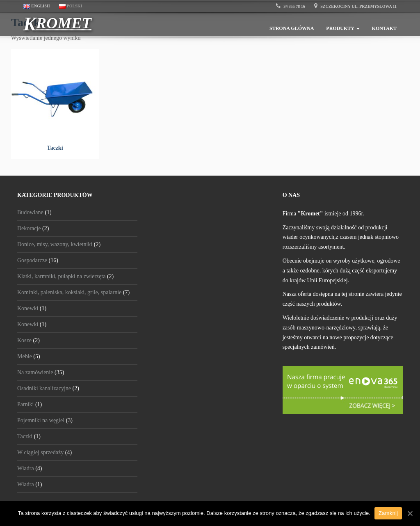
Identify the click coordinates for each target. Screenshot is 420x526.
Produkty (343, 28)
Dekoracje (29, 228)
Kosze (24, 340)
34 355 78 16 (291, 6)
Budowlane (30, 212)
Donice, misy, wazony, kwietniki (55, 244)
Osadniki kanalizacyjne (44, 388)
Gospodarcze (32, 260)
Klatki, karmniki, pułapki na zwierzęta (61, 276)
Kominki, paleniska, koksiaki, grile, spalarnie (69, 292)
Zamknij (388, 513)
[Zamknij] (410, 513)
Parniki (25, 404)
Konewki (28, 308)
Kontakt (384, 28)
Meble (25, 356)
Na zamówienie (35, 372)
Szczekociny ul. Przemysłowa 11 (355, 6)
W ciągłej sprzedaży (40, 452)
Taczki (25, 436)
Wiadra (26, 468)
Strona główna (292, 28)
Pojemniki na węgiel (41, 420)
